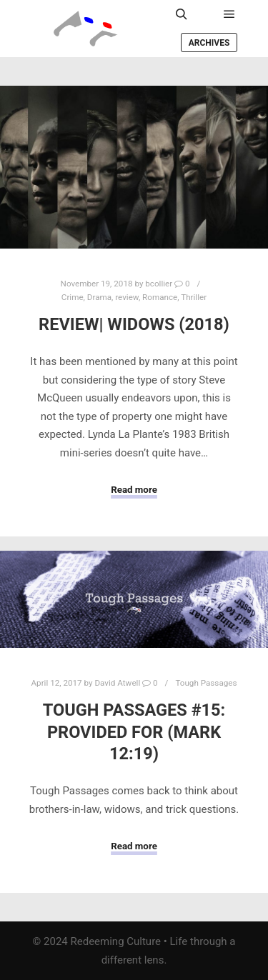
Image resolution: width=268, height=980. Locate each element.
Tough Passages (206, 683)
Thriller (194, 297)
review (127, 297)
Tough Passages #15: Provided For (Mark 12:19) (134, 732)
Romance (160, 297)
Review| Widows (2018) (134, 324)
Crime (73, 297)
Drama (99, 297)
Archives (209, 43)
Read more (134, 490)
